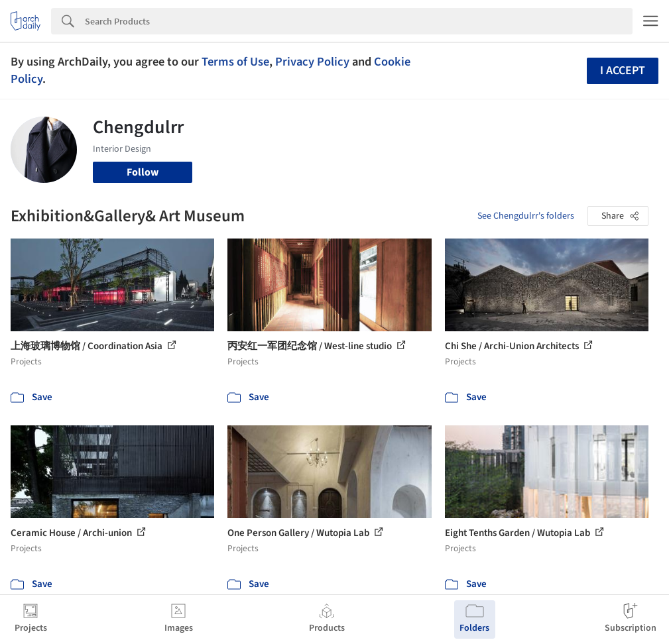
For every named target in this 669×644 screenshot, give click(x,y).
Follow (143, 172)
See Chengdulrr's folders (526, 216)
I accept (623, 71)
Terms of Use (235, 62)
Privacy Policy (312, 62)
